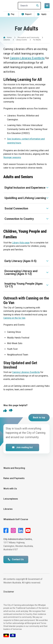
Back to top (39, 418)
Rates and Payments (14, 478)
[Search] (29, 6)
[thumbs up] (5, 411)
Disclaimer (9, 592)
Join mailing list (22, 447)
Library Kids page (21, 243)
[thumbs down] (11, 411)
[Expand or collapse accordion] (26, 188)
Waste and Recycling (14, 468)
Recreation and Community (28, 38)
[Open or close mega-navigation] (47, 6)
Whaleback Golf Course (16, 519)
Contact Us (16, 559)
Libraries (7, 40)
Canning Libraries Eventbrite (27, 58)
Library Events (22, 40)
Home (9, 38)
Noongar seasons (12, 157)
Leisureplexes (11, 499)
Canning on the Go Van (14, 318)
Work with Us (10, 489)
